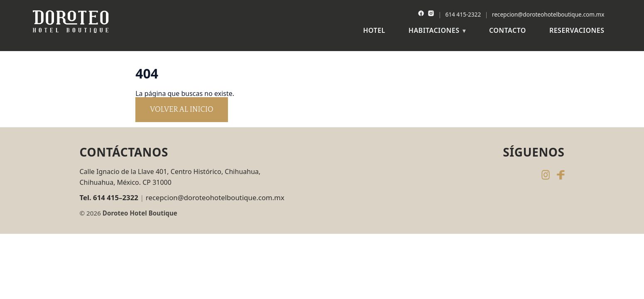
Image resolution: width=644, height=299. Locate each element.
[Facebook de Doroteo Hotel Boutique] (561, 175)
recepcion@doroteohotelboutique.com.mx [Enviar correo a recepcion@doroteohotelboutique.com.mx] (215, 197)
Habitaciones (434, 30)
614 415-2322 (463, 14)
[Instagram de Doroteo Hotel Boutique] (546, 175)
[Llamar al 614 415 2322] (110, 198)
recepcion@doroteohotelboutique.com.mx (548, 14)
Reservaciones (577, 30)
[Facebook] (421, 14)
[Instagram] (431, 14)
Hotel (374, 30)
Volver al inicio (181, 110)
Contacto (508, 30)
